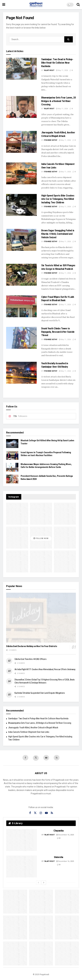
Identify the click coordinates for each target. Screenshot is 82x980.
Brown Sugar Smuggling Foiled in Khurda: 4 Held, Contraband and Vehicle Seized (58, 234)
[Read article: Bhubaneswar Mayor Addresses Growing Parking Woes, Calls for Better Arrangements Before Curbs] (12, 467)
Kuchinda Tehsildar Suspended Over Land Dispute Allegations (40, 693)
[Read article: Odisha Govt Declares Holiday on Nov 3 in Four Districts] (41, 618)
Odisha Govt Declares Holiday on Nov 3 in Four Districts (32, 646)
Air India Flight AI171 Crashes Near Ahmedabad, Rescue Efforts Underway (45, 669)
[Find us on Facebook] (25, 758)
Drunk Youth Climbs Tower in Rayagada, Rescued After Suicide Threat (58, 332)
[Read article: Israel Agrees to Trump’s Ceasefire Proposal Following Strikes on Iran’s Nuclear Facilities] (12, 455)
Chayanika (59, 831)
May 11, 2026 (62, 70)
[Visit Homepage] (36, 5)
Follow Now (41, 538)
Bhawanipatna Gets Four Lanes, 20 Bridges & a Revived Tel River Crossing (59, 101)
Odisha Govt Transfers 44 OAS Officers (31, 659)
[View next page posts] (44, 883)
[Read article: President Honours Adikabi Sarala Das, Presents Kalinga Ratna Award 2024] (12, 479)
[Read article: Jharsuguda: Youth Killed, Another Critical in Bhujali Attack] (21, 142)
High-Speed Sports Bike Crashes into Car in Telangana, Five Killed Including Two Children (58, 199)
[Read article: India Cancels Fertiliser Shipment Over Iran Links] (21, 173)
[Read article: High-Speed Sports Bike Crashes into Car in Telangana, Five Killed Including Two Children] (21, 205)
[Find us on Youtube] (46, 758)
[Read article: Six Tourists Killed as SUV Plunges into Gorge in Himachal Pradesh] (21, 275)
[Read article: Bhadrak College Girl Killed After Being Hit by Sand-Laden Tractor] (12, 443)
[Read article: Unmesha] (22, 866)
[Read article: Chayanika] (22, 840)
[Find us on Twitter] (36, 758)
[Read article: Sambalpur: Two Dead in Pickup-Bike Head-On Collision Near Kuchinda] (21, 69)
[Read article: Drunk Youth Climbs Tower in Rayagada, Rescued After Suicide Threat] (21, 338)
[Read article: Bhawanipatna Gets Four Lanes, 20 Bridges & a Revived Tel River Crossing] (21, 107)
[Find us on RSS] (57, 758)
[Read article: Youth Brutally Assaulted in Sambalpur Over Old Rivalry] (21, 373)
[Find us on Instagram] (41, 813)
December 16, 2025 (65, 835)
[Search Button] (78, 5)
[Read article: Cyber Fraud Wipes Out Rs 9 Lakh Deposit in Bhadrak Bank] (21, 306)
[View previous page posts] (38, 883)
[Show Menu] (4, 5)
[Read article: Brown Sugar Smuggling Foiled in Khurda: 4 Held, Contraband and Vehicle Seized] (21, 240)
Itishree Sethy (51, 140)
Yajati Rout (49, 70)
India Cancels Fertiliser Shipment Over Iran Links (29, 732)
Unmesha (59, 857)
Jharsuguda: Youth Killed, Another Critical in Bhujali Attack (33, 728)
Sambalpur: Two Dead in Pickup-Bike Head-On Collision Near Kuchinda (57, 63)
